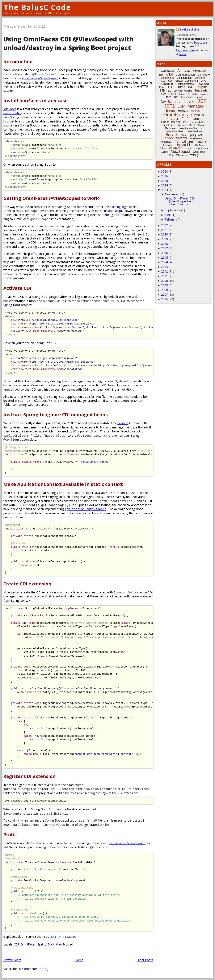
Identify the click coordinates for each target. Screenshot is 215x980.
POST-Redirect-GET (195, 122)
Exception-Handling (183, 91)
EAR (190, 87)
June (168, 215)
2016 (164, 253)
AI (179, 71)
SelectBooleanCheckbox (191, 128)
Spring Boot (46, 944)
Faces (163, 94)
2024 (164, 185)
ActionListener (168, 71)
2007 (164, 295)
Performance (191, 119)
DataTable (166, 84)
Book (161, 75)
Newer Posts (12, 960)
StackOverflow (176, 138)
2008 (164, 290)
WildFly (194, 155)
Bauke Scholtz (189, 30)
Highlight (204, 94)
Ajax (187, 71)
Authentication (199, 71)
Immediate (187, 97)
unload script (113, 211)
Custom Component (187, 81)
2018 (164, 244)
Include (199, 97)
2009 (164, 285)
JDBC (183, 102)
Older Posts (145, 960)
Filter (173, 94)
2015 (164, 257)
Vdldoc (165, 152)
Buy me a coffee (186, 50)
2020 (164, 234)
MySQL (196, 111)
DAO (203, 81)
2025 (164, 181)
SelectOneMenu (174, 131)
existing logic (119, 207)
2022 (164, 225)
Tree (191, 142)
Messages (183, 111)
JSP (181, 106)
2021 (164, 230)
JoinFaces (10, 109)
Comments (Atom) (35, 969)
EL (169, 91)
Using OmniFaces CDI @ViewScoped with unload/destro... (180, 201)
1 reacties (69, 937)
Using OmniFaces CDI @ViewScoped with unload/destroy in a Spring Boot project (68, 43)
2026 (164, 176)
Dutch (181, 87)
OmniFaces (40, 78)
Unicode (168, 145)
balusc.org (201, 43)
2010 (164, 281)
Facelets (201, 90)
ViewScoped (65, 944)
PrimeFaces (168, 125)
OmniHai (197, 115)
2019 (164, 239)
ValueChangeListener (197, 149)
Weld (135, 297)
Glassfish (192, 94)
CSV (170, 81)
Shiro (183, 135)
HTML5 (168, 97)
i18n (176, 97)
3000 (164, 171)
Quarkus (182, 125)
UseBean (200, 145)
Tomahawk (166, 142)
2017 (164, 248)
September (173, 210)
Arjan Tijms (43, 254)
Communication (185, 75)
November (172, 194)
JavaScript (168, 102)
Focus (182, 94)
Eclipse (201, 87)
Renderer (171, 128)
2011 (164, 276)
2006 (164, 299)
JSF (202, 101)
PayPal (183, 54)
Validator (175, 148)
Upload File (184, 145)
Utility (162, 148)
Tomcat (181, 142)
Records (202, 125)
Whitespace (182, 155)
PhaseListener (171, 122)
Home (79, 960)
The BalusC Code (37, 7)
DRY (39, 215)
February (171, 219)
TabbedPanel (196, 139)
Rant (192, 125)
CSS (163, 81)
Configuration (184, 78)
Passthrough (173, 119)
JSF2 (169, 106)
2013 (164, 267)
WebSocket (199, 152)
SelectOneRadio (195, 131)
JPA (192, 102)
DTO (170, 87)
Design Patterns (185, 84)
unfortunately (13, 113)
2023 (164, 190)
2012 (164, 271)
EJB (162, 90)
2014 (164, 262)
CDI (16, 944)
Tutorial (202, 142)
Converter (200, 78)
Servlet (172, 135)
